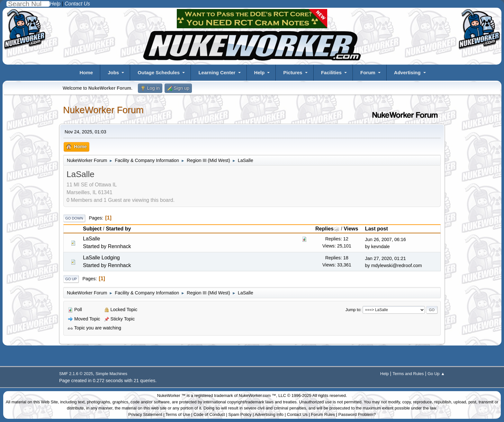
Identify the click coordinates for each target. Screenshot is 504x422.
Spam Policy (240, 414)
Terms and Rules (408, 374)
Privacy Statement (145, 414)
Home (86, 72)
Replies (327, 229)
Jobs (113, 72)
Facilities (331, 72)
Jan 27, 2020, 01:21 (386, 258)
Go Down (74, 218)
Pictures (293, 72)
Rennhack (119, 246)
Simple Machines (111, 374)
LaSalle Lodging (101, 258)
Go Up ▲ (436, 374)
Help (260, 72)
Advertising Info (269, 414)
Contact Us (297, 414)
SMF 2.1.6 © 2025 (76, 374)
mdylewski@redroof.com (397, 265)
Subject (92, 229)
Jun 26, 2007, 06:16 (386, 239)
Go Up (71, 279)
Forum (368, 72)
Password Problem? (357, 414)
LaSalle (91, 239)
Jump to (353, 310)
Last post (377, 229)
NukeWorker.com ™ (257, 395)
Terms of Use (178, 414)
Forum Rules (323, 414)
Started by (118, 229)
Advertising (407, 72)
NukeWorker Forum (103, 110)
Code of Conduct (209, 414)
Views (351, 229)
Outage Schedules (159, 72)
